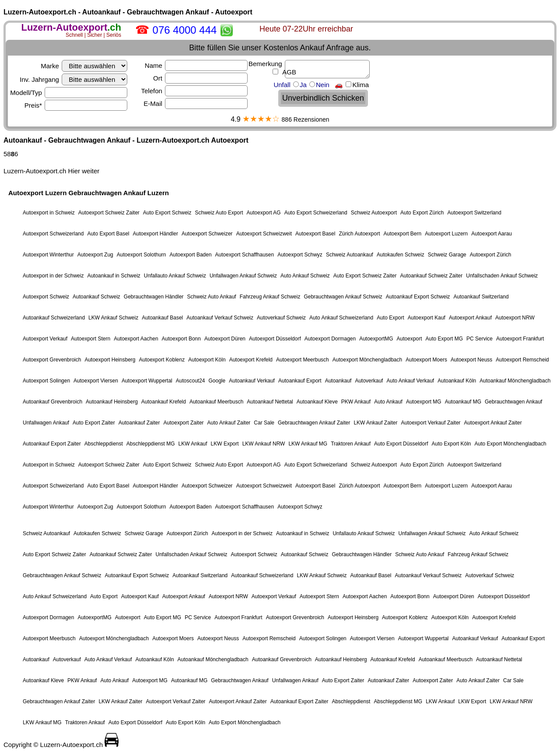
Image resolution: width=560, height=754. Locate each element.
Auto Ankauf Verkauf (410, 381)
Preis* (76, 105)
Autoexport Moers (426, 360)
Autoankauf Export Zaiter (52, 444)
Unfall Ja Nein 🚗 (321, 85)
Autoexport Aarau (492, 234)
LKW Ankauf (193, 444)
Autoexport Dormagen (330, 339)
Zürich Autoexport (359, 234)
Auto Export (390, 318)
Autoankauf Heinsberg (112, 402)
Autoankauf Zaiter (139, 423)
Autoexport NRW (515, 318)
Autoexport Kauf (427, 318)
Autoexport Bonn (181, 339)
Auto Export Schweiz (167, 213)
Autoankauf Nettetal (270, 402)
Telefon (194, 91)
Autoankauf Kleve (317, 402)
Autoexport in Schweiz (49, 213)
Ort (200, 78)
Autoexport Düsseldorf (275, 339)
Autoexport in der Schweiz (53, 276)
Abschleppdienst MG (151, 444)
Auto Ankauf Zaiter (229, 423)
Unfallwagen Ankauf (46, 423)
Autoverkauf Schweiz (281, 318)
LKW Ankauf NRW (264, 444)
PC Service (479, 339)
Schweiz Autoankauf (350, 255)
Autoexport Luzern (446, 234)
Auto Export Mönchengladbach (511, 444)
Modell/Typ (69, 93)
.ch (71, 27)
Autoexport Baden (191, 255)
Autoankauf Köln (457, 381)
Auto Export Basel (108, 234)
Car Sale (264, 423)
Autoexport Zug (95, 255)
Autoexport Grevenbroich (52, 360)
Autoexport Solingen (46, 381)
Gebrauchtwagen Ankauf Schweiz (343, 297)
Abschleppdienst (104, 444)
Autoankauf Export (300, 381)
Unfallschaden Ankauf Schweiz (502, 276)
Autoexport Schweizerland (53, 234)
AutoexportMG (376, 339)
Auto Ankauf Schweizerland (341, 318)
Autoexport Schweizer (207, 234)
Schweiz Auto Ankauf (212, 297)
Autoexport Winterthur (48, 255)
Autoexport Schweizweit (264, 234)
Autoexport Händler (155, 234)
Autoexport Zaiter (184, 423)
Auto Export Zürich (422, 213)
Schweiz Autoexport (374, 213)
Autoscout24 (191, 381)
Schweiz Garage (447, 255)
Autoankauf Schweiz (96, 297)
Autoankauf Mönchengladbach (515, 381)
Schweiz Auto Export (219, 213)
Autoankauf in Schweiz (114, 276)
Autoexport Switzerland (474, 213)
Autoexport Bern (402, 234)
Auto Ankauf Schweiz (305, 276)
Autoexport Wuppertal (147, 381)
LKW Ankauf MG (308, 444)
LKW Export (225, 444)
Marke (84, 66)
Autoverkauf (369, 381)
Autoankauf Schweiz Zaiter (431, 276)
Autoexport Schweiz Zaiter (109, 213)
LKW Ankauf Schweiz (113, 318)
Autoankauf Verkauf (252, 381)
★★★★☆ (261, 119)
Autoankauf (338, 381)
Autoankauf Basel (162, 318)
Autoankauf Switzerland (481, 297)
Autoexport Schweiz (46, 297)
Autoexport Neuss (471, 360)
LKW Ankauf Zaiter (375, 423)
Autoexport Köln (207, 360)
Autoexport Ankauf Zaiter (493, 423)
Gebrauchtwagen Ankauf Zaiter (314, 423)
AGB (289, 72)
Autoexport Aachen (136, 339)
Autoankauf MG (463, 402)
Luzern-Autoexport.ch (35, 171)
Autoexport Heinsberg (110, 360)
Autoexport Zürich (491, 255)
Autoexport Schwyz (300, 255)
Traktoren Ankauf (351, 444)
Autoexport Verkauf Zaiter (430, 423)
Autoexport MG (424, 402)
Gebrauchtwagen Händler (154, 297)
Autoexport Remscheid (522, 360)
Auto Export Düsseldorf (401, 444)
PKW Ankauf (356, 402)
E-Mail (196, 103)
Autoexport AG (264, 213)
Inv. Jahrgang (73, 79)
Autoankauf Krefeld (164, 402)
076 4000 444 (185, 30)
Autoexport (409, 339)
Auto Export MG (444, 339)
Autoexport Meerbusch (303, 360)
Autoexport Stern (91, 339)
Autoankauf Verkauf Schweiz (220, 318)
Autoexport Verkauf (45, 339)
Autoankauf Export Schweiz (418, 297)
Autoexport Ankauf (470, 318)
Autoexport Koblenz (162, 360)
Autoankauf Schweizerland (54, 318)
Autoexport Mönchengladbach (367, 360)
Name (196, 65)
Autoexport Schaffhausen (245, 255)
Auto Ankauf (388, 402)
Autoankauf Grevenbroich (52, 402)
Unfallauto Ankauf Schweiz (175, 276)
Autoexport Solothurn (142, 255)
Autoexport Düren (225, 339)
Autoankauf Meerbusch (216, 402)
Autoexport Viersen (96, 381)
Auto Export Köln (451, 444)
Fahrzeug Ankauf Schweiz (270, 297)
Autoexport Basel (315, 234)
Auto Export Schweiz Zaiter (365, 276)
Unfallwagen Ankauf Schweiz (243, 276)
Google (217, 381)
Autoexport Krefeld (251, 360)
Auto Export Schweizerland (316, 213)
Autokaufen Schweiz (401, 255)
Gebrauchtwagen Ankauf (513, 402)
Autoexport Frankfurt (520, 339)
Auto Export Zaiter (94, 423)
